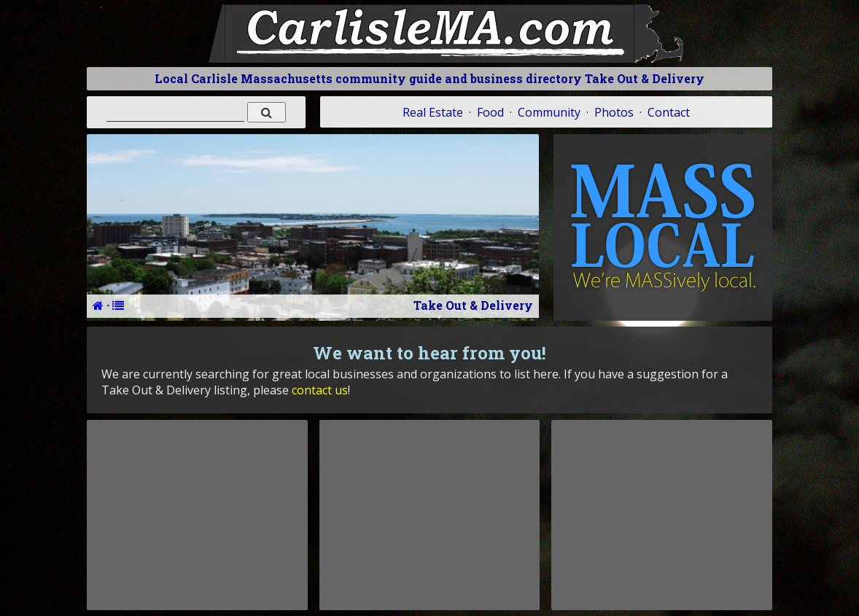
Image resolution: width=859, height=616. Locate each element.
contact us (320, 390)
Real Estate (433, 112)
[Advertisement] (197, 515)
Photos (614, 112)
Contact (669, 112)
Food (490, 112)
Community (549, 112)
